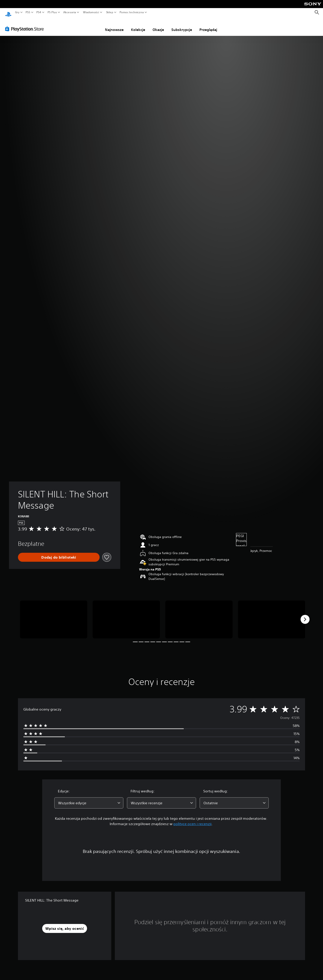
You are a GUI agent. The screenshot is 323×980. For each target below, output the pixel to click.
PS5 (28, 12)
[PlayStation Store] (26, 24)
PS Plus (52, 12)
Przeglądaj (208, 25)
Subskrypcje (182, 25)
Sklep (110, 12)
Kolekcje (138, 25)
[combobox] (89, 799)
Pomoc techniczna (132, 12)
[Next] (305, 615)
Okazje (158, 25)
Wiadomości (91, 12)
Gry (17, 12)
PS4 (39, 12)
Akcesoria (70, 12)
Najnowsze (114, 25)
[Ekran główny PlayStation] (8, 12)
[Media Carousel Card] (54, 615)
